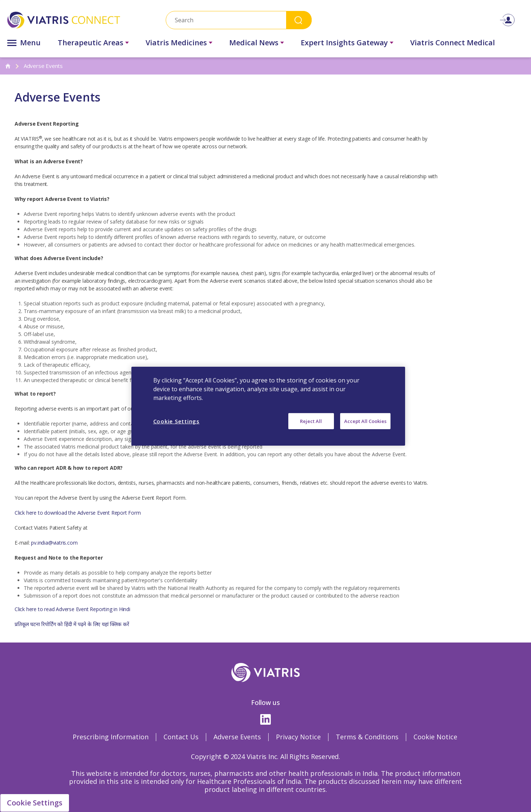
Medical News (254, 43)
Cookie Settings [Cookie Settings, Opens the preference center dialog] (176, 421)
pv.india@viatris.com (54, 543)
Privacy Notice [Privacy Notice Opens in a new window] (298, 737)
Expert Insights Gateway (344, 43)
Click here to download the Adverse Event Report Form (78, 513)
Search (299, 20)
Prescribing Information (111, 737)
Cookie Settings (35, 803)
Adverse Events (237, 737)
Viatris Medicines (176, 43)
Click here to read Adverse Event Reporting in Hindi (72, 609)
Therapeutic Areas (91, 43)
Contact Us (181, 737)
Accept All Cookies (365, 421)
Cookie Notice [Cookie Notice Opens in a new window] (435, 737)
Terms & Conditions (367, 737)
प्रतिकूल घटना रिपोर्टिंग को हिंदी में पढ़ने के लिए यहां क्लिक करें (72, 624)
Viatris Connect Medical (453, 43)
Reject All (311, 421)
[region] (268, 406)
